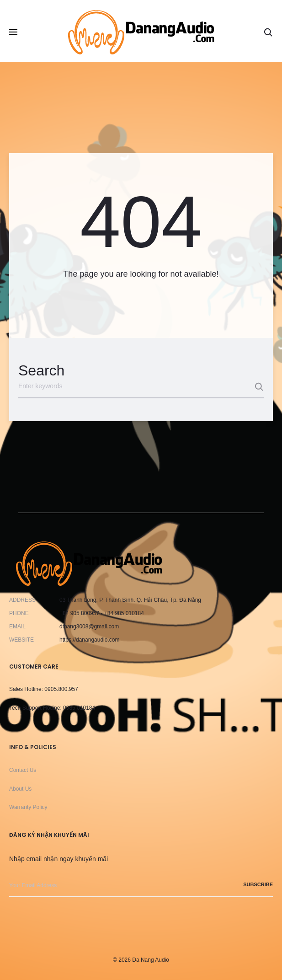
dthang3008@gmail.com (89, 627)
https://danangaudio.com (89, 640)
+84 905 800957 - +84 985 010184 (102, 613)
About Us (20, 789)
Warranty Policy (28, 807)
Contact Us (23, 770)
